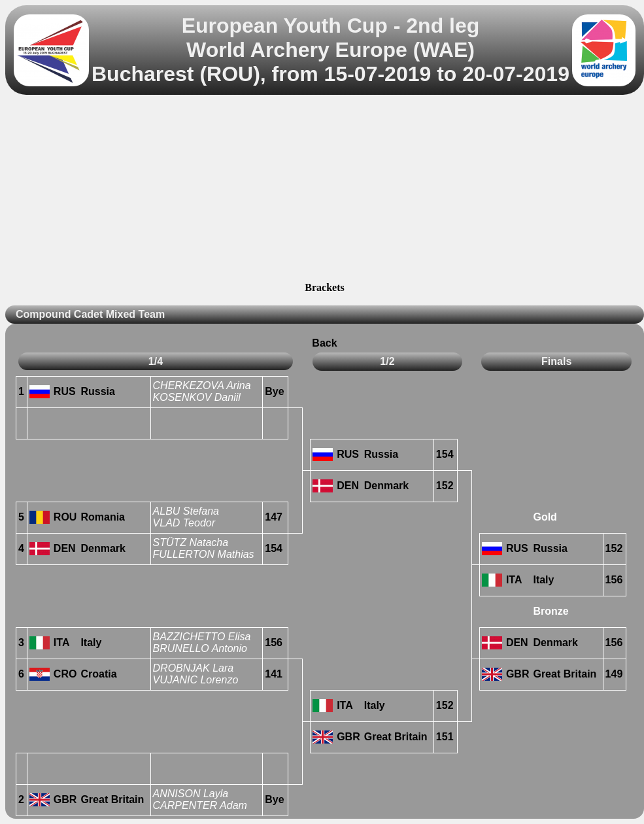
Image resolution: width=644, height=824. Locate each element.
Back (324, 343)
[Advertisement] (325, 190)
